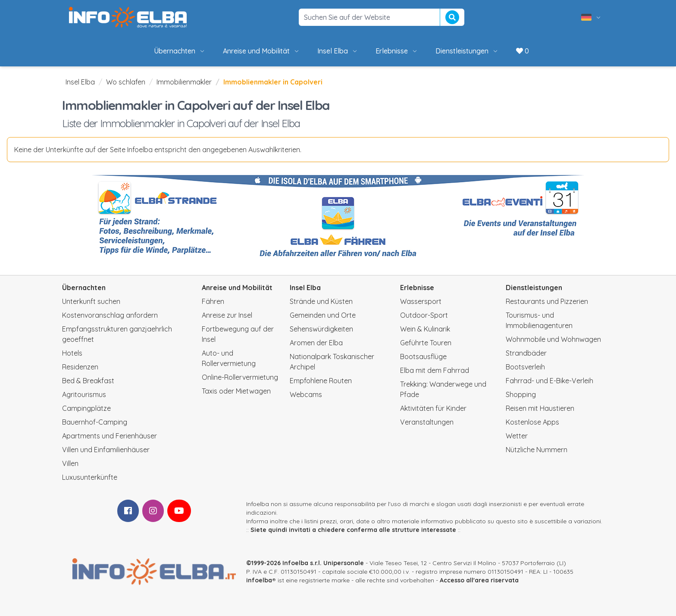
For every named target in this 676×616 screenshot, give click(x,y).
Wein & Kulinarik (425, 329)
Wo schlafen (126, 82)
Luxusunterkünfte (90, 477)
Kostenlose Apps (532, 422)
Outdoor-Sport (424, 315)
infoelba (259, 580)
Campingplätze (86, 408)
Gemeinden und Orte (323, 315)
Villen (70, 463)
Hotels (72, 353)
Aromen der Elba (316, 343)
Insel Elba (338, 51)
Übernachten (180, 51)
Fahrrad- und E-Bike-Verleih (549, 381)
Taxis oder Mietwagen (236, 391)
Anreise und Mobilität (261, 51)
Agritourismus (84, 394)
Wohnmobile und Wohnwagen (553, 339)
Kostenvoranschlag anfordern (110, 315)
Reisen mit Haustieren (540, 408)
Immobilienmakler (184, 82)
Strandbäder (526, 353)
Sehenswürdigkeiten (321, 329)
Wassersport (421, 301)
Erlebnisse (397, 51)
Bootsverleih (525, 367)
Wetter (517, 436)
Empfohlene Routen (321, 381)
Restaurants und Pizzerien (547, 301)
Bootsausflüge (423, 356)
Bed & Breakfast (88, 381)
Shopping (521, 394)
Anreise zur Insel (227, 315)
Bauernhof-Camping (95, 422)
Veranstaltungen (427, 422)
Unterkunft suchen (91, 301)
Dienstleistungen (467, 51)
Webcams (306, 394)
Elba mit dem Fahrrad (435, 370)
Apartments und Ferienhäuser (110, 436)
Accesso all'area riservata (479, 580)
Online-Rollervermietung (240, 377)
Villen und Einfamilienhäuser (106, 450)
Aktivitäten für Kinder (433, 408)
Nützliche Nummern (537, 450)
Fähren (213, 301)
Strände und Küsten (321, 301)
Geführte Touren (426, 343)
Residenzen (80, 367)
